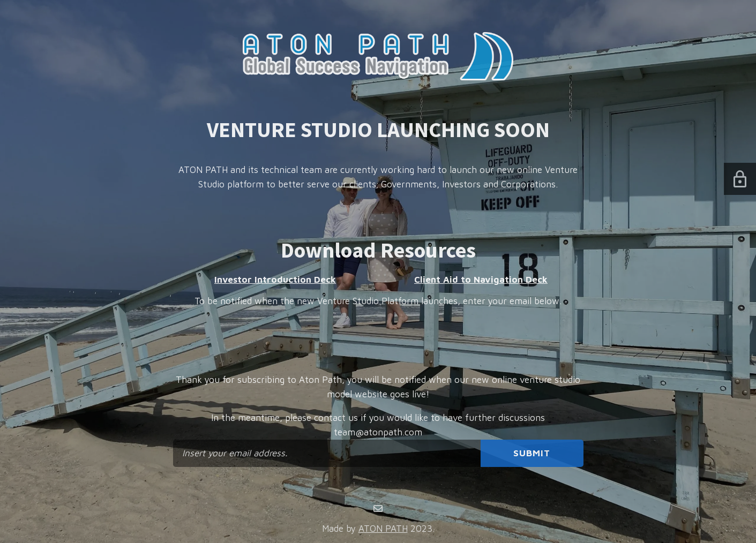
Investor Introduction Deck (275, 280)
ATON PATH (383, 529)
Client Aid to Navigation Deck (481, 280)
